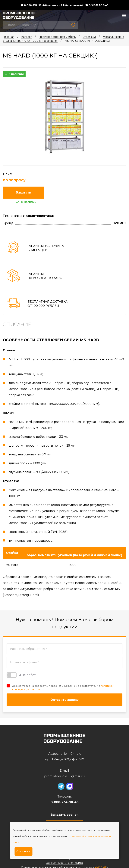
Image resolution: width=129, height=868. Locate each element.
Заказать (24, 192)
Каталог (27, 37)
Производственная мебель (57, 37)
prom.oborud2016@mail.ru (64, 776)
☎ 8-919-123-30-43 (97, 5)
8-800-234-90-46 (65, 802)
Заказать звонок (65, 815)
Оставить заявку (64, 700)
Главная (9, 37)
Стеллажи (89, 37)
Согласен (23, 851)
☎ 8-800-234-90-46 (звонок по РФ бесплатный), (52, 5)
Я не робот (21, 675)
